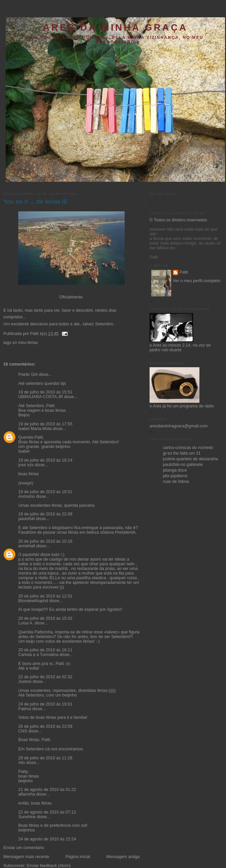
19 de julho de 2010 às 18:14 (45, 460)
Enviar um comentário (24, 848)
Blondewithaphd (33, 601)
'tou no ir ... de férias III (35, 202)
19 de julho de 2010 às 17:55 (45, 424)
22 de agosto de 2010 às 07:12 (47, 812)
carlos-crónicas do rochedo (188, 448)
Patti (184, 272)
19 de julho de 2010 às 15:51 (45, 392)
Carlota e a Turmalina (39, 655)
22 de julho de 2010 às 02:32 (45, 677)
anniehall (27, 546)
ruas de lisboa (176, 482)
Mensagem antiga (123, 857)
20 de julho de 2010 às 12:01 (45, 596)
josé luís (26, 465)
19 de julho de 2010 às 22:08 (45, 514)
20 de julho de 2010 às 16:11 (45, 650)
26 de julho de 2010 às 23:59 (45, 726)
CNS (23, 731)
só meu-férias (25, 343)
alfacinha (27, 794)
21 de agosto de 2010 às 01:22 (47, 790)
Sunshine (27, 817)
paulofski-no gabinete (183, 465)
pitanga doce (175, 470)
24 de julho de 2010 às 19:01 (45, 704)
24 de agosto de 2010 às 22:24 (47, 839)
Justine (25, 682)
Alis (22, 763)
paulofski (27, 519)
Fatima (25, 709)
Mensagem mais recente (26, 857)
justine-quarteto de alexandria (190, 459)
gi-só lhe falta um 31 (182, 453)
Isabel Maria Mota (35, 429)
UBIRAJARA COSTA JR (41, 397)
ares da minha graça (115, 27)
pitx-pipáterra (175, 476)
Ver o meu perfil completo (197, 281)
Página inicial (78, 857)
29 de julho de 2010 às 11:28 (45, 758)
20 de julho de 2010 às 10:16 (45, 541)
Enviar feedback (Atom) (49, 866)
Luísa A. (26, 623)
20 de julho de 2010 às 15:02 (45, 618)
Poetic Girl (28, 375)
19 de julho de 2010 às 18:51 (45, 492)
